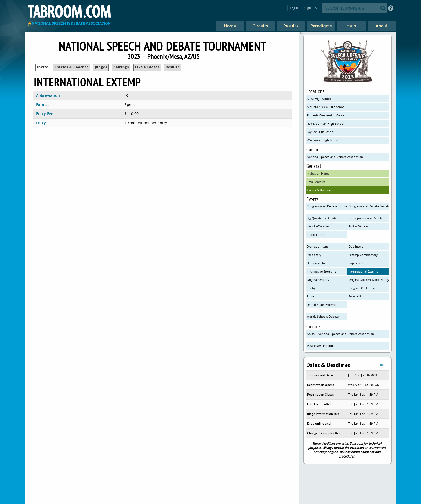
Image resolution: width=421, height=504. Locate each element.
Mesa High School (319, 99)
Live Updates (147, 67)
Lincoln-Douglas (318, 226)
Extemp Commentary (363, 255)
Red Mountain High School (326, 124)
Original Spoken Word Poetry (369, 280)
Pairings (121, 67)
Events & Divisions (320, 190)
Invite (43, 67)
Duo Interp (356, 246)
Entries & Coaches (72, 67)
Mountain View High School (326, 107)
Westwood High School (323, 140)
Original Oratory (318, 280)
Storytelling (356, 296)
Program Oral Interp (362, 288)
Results (173, 67)
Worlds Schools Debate (323, 316)
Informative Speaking (321, 271)
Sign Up (311, 8)
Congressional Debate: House (327, 206)
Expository (314, 255)
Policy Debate (358, 226)
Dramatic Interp (317, 246)
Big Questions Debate (322, 218)
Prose (311, 296)
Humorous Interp (319, 263)
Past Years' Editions (321, 346)
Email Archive (316, 182)
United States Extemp (322, 305)
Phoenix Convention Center (326, 115)
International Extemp (363, 271)
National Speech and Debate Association (335, 157)
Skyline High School (321, 132)
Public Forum (316, 235)
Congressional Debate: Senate (369, 206)
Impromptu (356, 263)
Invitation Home (318, 173)
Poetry (311, 288)
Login (294, 8)
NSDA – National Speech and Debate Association (340, 334)
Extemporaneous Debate (366, 218)
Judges (101, 67)
